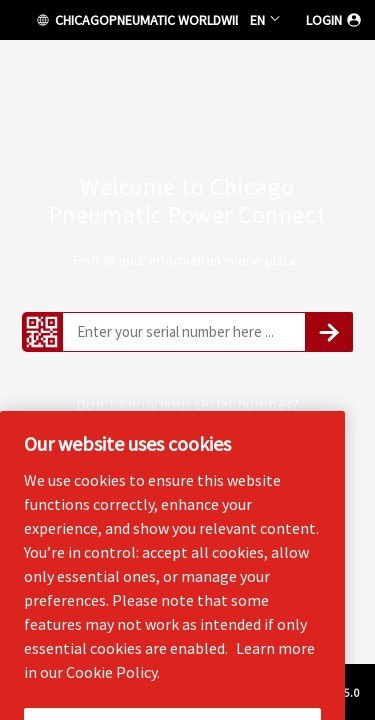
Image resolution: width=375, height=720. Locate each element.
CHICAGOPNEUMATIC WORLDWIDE (136, 20)
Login (334, 20)
